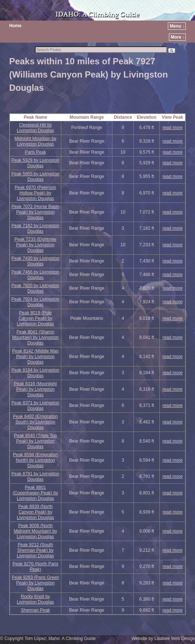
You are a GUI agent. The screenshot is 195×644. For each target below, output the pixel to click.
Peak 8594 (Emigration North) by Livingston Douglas (35, 460)
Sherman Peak (35, 610)
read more (172, 128)
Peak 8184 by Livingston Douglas (35, 373)
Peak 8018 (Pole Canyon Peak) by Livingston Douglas (35, 318)
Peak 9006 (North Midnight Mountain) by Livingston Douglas (35, 531)
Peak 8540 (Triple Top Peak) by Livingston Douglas (35, 441)
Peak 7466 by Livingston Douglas (35, 275)
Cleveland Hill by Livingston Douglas (35, 128)
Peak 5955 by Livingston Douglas (35, 177)
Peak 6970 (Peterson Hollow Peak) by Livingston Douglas (35, 193)
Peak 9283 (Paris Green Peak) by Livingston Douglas (35, 583)
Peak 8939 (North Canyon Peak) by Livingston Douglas (35, 512)
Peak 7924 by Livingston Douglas (35, 302)
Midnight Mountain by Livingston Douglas (35, 141)
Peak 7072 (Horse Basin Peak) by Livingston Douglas (35, 212)
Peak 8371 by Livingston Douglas (35, 406)
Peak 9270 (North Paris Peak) (35, 567)
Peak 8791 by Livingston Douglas (35, 477)
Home (15, 26)
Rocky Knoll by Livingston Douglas (35, 599)
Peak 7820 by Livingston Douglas (35, 288)
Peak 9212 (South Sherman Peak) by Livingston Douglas (35, 550)
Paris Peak (35, 152)
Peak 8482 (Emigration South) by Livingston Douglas (35, 422)
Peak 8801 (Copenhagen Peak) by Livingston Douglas (35, 493)
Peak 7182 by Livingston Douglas (35, 228)
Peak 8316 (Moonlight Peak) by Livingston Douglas (35, 389)
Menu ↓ (177, 26)
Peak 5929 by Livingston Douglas (35, 163)
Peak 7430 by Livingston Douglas (35, 261)
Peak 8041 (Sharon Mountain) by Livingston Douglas (35, 337)
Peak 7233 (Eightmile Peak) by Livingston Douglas (35, 245)
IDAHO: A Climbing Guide (97, 15)
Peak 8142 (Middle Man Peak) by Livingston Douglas (35, 357)
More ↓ (178, 37)
